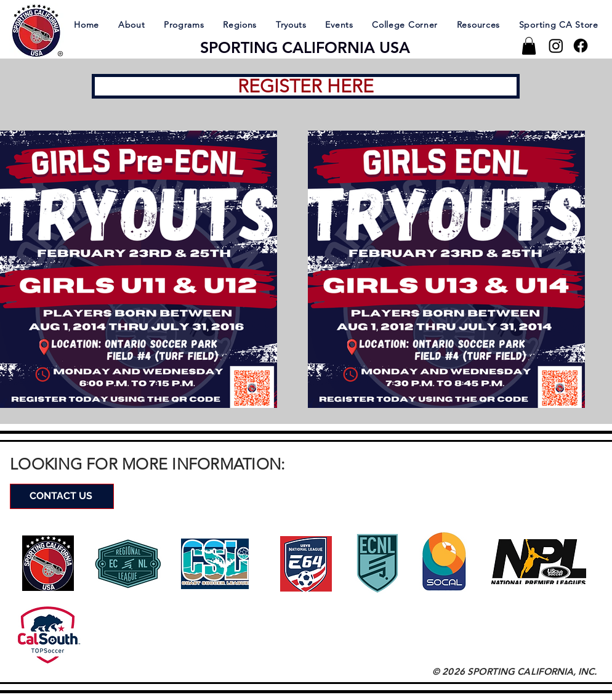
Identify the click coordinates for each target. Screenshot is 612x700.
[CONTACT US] (62, 496)
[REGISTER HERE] (306, 86)
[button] (131, 24)
